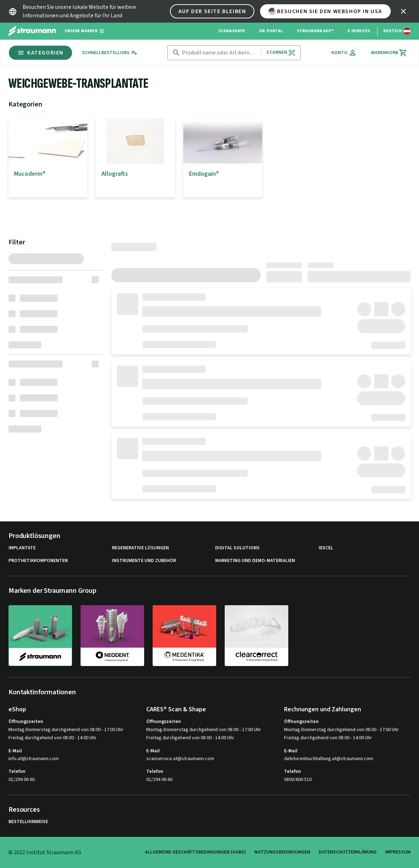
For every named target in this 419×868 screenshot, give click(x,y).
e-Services (359, 31)
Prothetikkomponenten (38, 561)
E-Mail (15, 751)
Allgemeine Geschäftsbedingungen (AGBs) (195, 852)
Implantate (22, 548)
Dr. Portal (271, 31)
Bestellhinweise (28, 822)
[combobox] (220, 53)
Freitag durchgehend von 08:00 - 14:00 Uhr (52, 738)
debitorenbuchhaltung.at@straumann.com (329, 759)
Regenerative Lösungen (140, 548)
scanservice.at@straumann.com (180, 759)
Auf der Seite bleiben (212, 11)
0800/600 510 (298, 780)
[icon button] (403, 11)
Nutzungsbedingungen (282, 852)
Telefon (17, 771)
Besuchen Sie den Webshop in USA (325, 11)
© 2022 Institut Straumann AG (45, 852)
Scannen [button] (281, 53)
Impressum (398, 852)
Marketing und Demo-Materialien (255, 561)
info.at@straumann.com (34, 759)
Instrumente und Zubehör (144, 561)
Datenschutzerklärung (348, 852)
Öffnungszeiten (26, 722)
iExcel (326, 548)
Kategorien (40, 53)
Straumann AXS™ (315, 31)
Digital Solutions (237, 548)
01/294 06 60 (22, 780)
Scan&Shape (232, 31)
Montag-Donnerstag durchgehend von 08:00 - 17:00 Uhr (66, 730)
